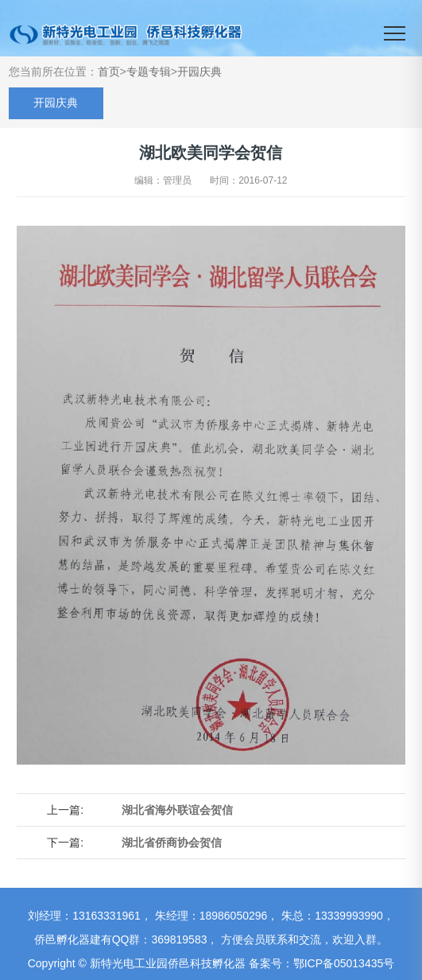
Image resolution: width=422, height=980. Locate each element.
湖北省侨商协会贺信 (172, 842)
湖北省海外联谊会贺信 (177, 810)
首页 (109, 72)
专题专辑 (149, 72)
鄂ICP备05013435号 (344, 963)
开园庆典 (199, 72)
